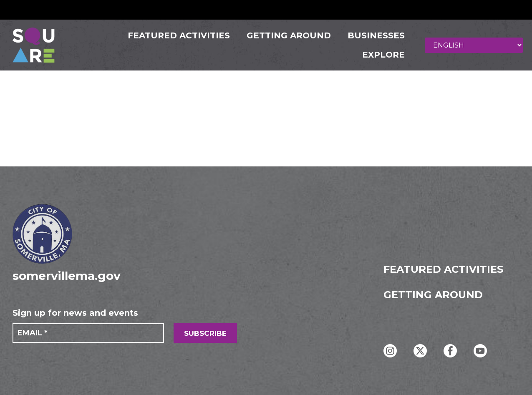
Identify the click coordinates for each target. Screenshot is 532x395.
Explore (380, 55)
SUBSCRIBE (205, 333)
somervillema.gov (67, 276)
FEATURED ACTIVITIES (175, 35)
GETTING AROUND (285, 35)
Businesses (372, 35)
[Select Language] (477, 45)
